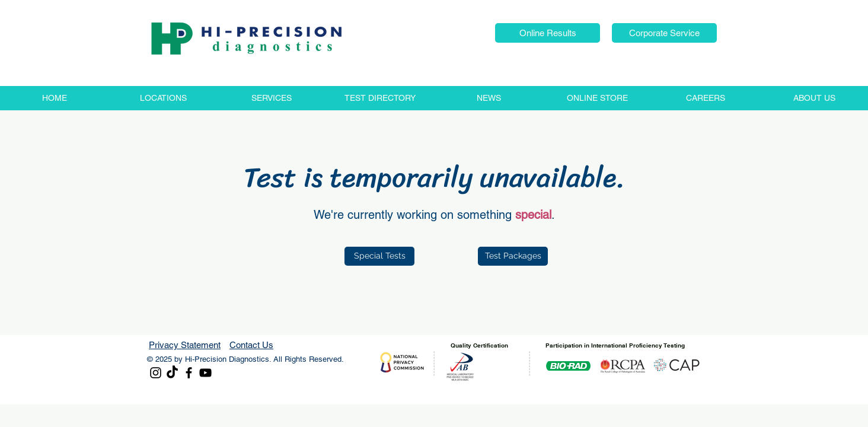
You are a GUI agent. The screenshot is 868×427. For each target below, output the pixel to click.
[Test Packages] (513, 256)
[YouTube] (205, 373)
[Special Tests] (379, 256)
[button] (548, 33)
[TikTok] (172, 373)
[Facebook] (189, 373)
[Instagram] (156, 373)
